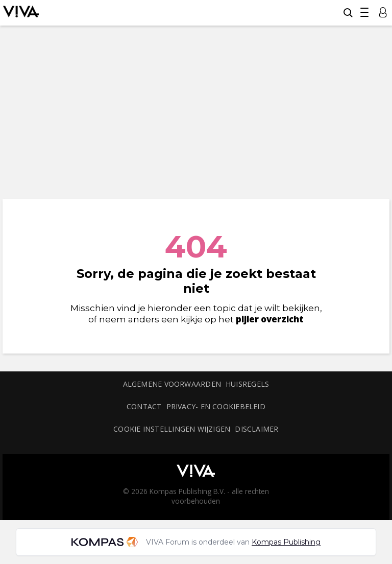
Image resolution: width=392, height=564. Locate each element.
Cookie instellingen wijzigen (172, 429)
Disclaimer (256, 429)
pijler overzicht (270, 319)
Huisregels (247, 384)
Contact (144, 406)
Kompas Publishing (286, 542)
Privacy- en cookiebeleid (216, 406)
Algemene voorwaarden (172, 384)
